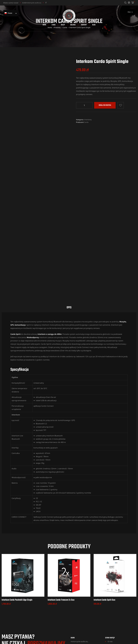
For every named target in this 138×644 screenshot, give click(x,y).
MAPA (73, 608)
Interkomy (88, 120)
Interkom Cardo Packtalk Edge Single (17, 551)
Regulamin (112, 609)
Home (44, 25)
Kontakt (84, 25)
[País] (131, 12)
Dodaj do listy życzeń (121, 105)
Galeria (73, 25)
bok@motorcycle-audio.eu (32, 3)
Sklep (63, 25)
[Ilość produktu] (84, 105)
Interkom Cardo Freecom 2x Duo (61, 551)
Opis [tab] (69, 258)
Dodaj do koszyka (105, 105)
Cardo (86, 122)
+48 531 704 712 (18, 604)
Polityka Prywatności (116, 612)
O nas (54, 25)
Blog (94, 25)
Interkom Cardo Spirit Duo (104, 551)
